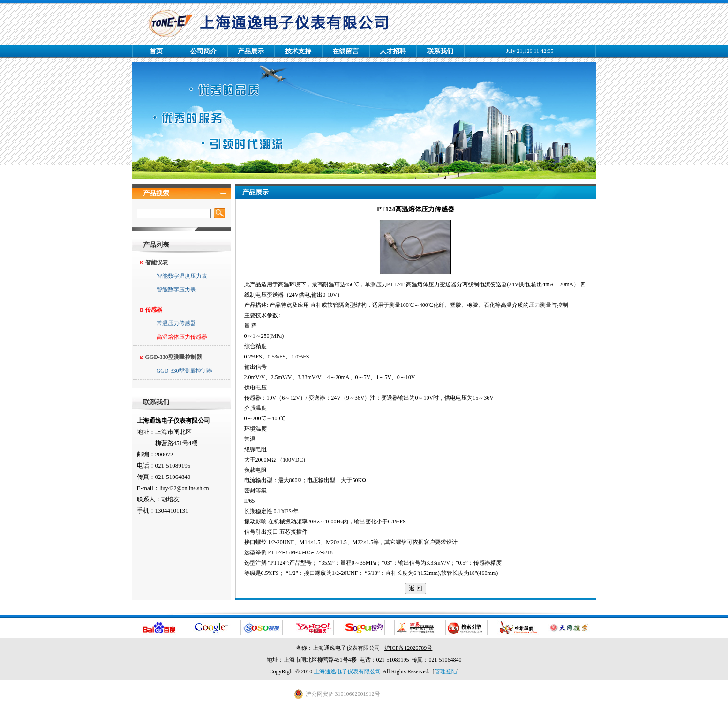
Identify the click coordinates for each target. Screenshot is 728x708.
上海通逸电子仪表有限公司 (347, 671)
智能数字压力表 (176, 290)
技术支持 (298, 51)
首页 (156, 51)
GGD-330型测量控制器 (185, 371)
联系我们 (440, 51)
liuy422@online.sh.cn (184, 488)
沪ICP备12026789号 (409, 648)
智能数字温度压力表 (182, 276)
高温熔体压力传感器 (182, 337)
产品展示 (251, 51)
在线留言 (345, 51)
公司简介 (203, 51)
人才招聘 (393, 51)
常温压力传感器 (176, 323)
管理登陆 (446, 671)
